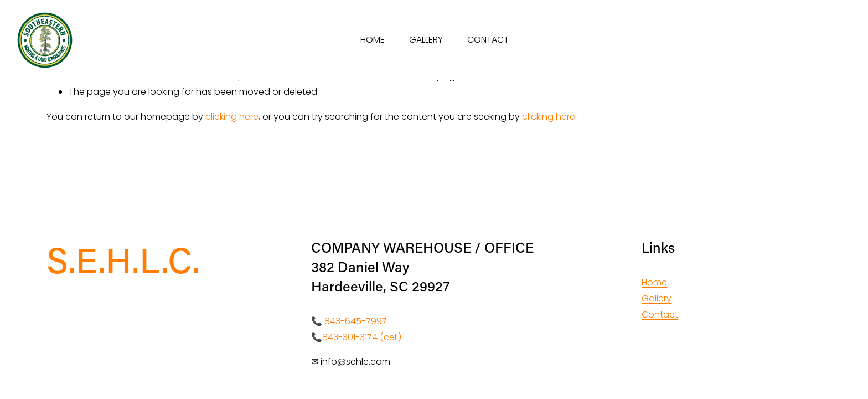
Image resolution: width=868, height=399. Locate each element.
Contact (660, 314)
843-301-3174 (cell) (362, 337)
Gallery (657, 298)
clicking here (232, 117)
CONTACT (488, 40)
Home (654, 282)
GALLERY (426, 40)
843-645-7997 (356, 321)
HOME (373, 40)
